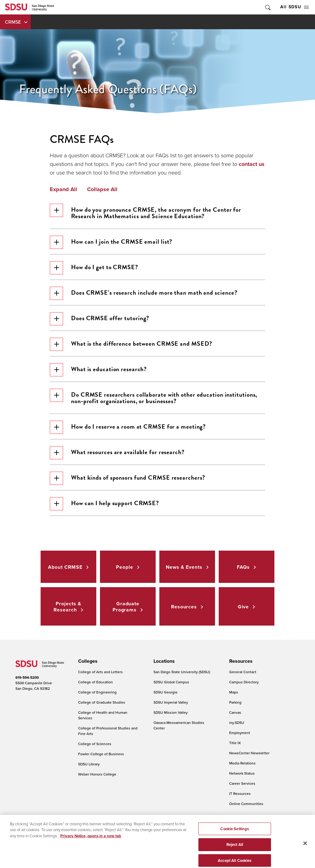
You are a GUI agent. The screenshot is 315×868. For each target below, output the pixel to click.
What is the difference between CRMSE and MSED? (131, 344)
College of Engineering (97, 692)
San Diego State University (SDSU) (182, 672)
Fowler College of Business (101, 754)
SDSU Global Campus (171, 682)
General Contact (243, 672)
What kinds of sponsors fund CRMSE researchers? (128, 478)
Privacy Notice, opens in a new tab (91, 846)
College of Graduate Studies (102, 702)
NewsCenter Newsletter (249, 753)
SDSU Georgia (165, 692)
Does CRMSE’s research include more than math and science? (144, 293)
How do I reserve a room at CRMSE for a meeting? (128, 427)
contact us (252, 164)
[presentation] (87, 661)
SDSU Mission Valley (171, 712)
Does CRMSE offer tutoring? (100, 319)
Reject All (235, 855)
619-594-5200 (27, 678)
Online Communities (246, 804)
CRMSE (13, 22)
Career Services (242, 783)
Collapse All (102, 190)
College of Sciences (95, 744)
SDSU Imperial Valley (171, 702)
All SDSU (295, 7)
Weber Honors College (97, 774)
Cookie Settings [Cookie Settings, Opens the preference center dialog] (235, 839)
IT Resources (240, 793)
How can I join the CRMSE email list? (111, 242)
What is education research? (98, 370)
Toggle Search (267, 7)
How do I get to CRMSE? (94, 268)
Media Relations (242, 763)
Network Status (242, 773)
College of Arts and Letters (100, 672)
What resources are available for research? (117, 453)
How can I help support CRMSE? (104, 504)
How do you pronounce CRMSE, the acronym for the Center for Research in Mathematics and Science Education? (146, 212)
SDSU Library (89, 764)
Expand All (64, 190)
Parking (235, 702)
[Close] (305, 854)
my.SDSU (237, 723)
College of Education (96, 682)
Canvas (235, 712)
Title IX (235, 743)
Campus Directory (244, 682)
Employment (240, 733)
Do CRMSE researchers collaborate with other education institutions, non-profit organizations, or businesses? (154, 397)
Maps (234, 692)
